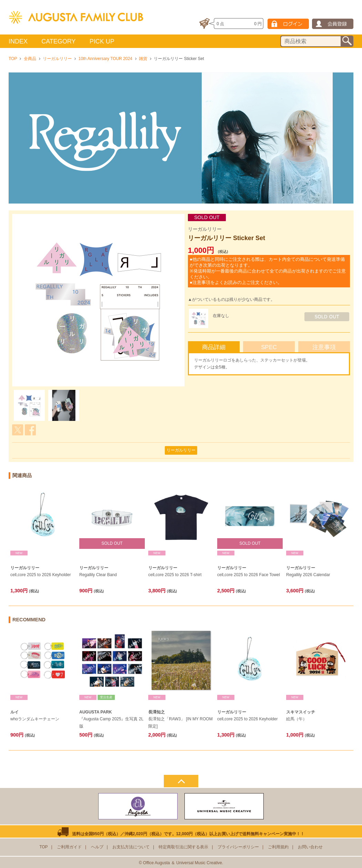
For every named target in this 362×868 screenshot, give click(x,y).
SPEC (269, 347)
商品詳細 (214, 347)
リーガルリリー (57, 59)
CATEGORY (58, 41)
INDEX (18, 41)
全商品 (30, 59)
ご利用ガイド (69, 847)
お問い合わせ (310, 847)
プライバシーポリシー (238, 847)
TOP (13, 59)
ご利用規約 (278, 847)
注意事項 (324, 347)
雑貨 (143, 59)
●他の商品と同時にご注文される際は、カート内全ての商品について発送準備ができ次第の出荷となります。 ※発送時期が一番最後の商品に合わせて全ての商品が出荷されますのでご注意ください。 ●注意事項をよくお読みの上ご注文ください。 (268, 271)
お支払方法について (131, 847)
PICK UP (102, 41)
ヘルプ (97, 847)
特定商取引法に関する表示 (183, 847)
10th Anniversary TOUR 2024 (105, 59)
